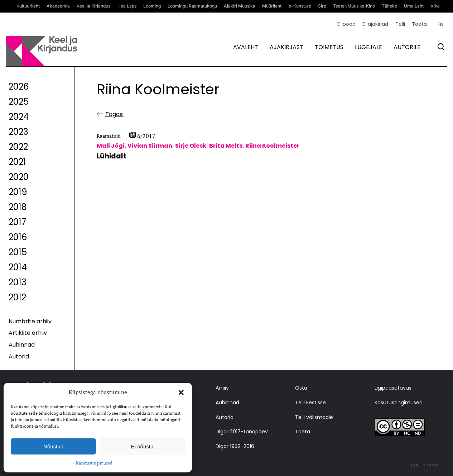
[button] (181, 392)
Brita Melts (226, 146)
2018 (18, 207)
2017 (17, 222)
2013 (18, 282)
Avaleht (246, 47)
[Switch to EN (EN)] (440, 24)
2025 (19, 102)
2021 (17, 162)
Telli (400, 24)
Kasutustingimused (94, 463)
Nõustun (53, 446)
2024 (19, 117)
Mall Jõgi (111, 146)
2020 (19, 177)
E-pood (346, 24)
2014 (18, 267)
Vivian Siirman (150, 146)
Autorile (407, 47)
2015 (18, 252)
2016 (18, 237)
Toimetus (329, 47)
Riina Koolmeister (272, 146)
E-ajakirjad (375, 24)
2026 (19, 87)
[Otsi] (441, 47)
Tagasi (114, 114)
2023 (18, 132)
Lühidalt (112, 156)
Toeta (419, 24)
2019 (18, 192)
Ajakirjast (286, 47)
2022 (18, 147)
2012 (17, 297)
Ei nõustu (142, 446)
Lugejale (368, 47)
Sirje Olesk (191, 146)
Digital (425, 465)
